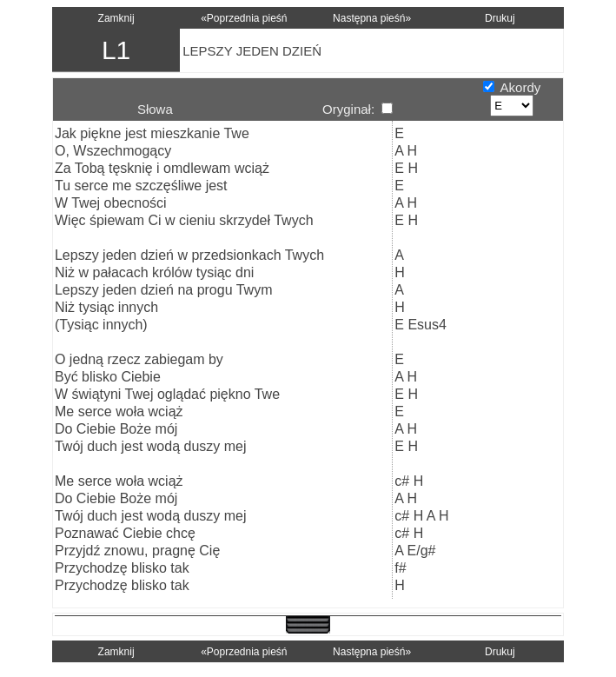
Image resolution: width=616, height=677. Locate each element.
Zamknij (116, 18)
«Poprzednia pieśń (244, 18)
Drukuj (500, 18)
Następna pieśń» (372, 18)
